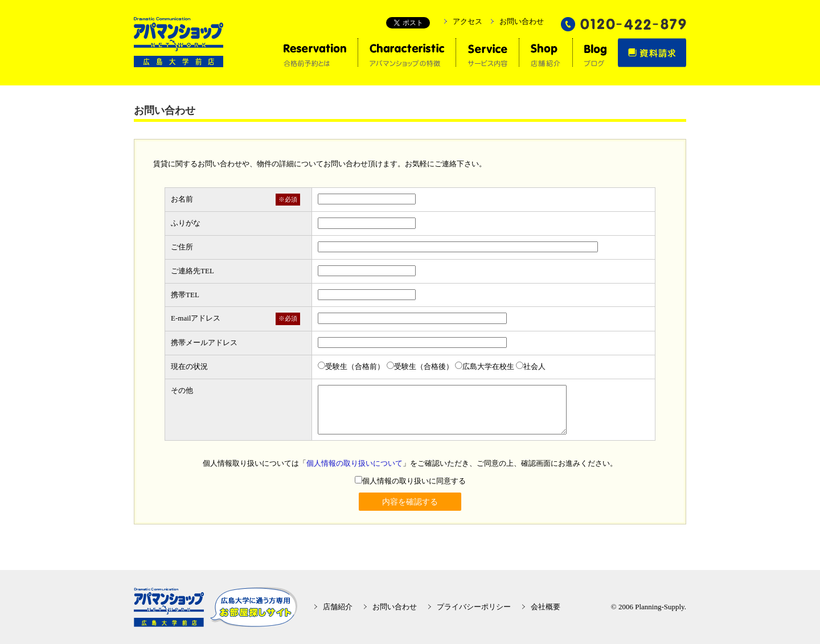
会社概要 (546, 607)
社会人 (531, 366)
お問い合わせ (522, 21)
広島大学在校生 (485, 366)
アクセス (468, 21)
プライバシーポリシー (474, 607)
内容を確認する (410, 502)
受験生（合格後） (420, 366)
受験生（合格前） (351, 366)
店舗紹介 (338, 607)
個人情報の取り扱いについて (354, 463)
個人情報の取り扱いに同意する (410, 481)
